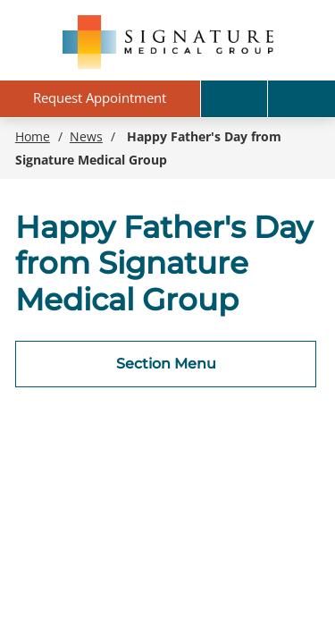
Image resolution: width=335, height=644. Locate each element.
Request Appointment (100, 97)
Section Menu (166, 364)
